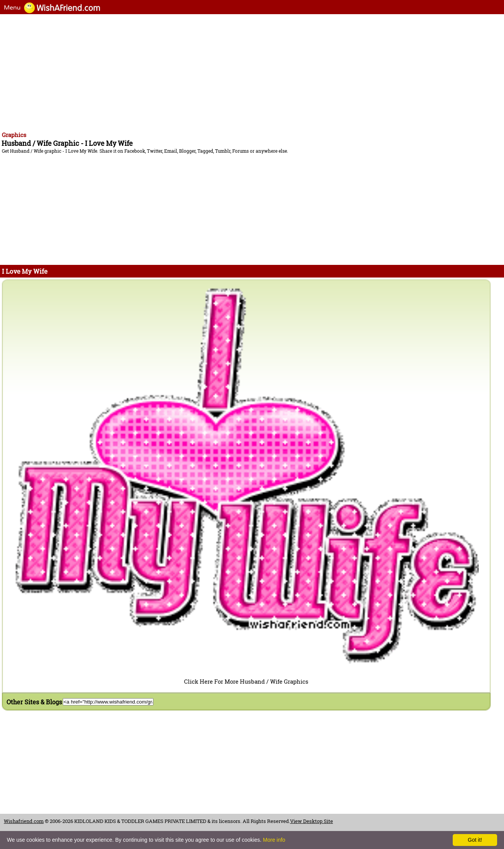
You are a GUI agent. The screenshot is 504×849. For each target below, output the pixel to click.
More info (274, 840)
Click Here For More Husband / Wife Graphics (246, 681)
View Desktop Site (312, 821)
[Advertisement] (233, 72)
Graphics (14, 135)
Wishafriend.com (24, 821)
